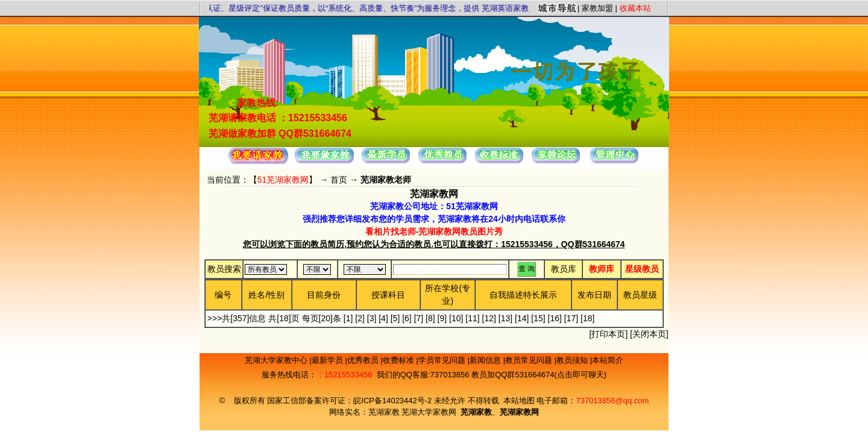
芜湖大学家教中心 (277, 360)
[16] (555, 318)
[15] (538, 318)
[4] (383, 318)
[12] (489, 318)
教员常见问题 (530, 360)
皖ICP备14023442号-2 (394, 401)
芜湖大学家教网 (429, 412)
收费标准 (400, 360)
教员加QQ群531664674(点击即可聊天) (539, 375)
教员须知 (573, 360)
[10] (456, 318)
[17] (571, 318)
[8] (430, 318)
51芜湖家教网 (283, 180)
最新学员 (329, 360)
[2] (360, 318)
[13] (505, 318)
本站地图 (519, 401)
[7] (419, 318)
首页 (339, 180)
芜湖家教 (384, 412)
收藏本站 (635, 8)
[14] (522, 318)
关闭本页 (649, 334)
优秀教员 (364, 360)
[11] (472, 318)
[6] (407, 318)
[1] (348, 318)
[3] (372, 318)
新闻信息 (486, 360)
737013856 (449, 375)
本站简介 (608, 360)
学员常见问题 (443, 360)
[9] (442, 318)
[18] (587, 318)
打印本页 (608, 334)
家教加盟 (597, 8)
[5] (395, 318)
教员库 (564, 269)
